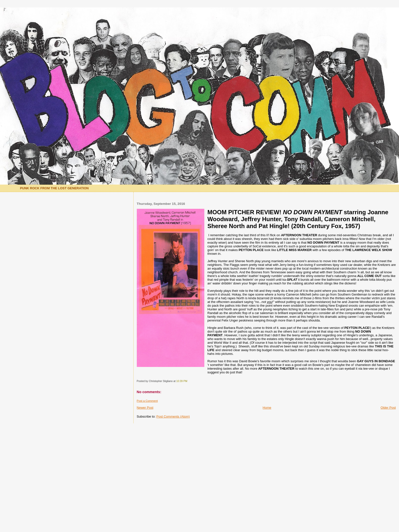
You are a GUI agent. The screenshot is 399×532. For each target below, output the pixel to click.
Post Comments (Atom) (173, 416)
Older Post (388, 408)
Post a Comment (147, 401)
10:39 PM (182, 381)
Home (267, 408)
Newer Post (145, 408)
